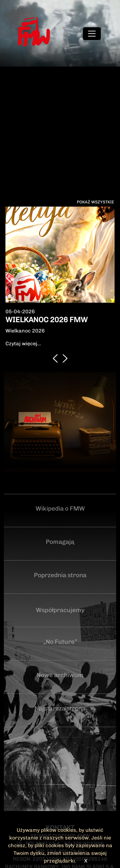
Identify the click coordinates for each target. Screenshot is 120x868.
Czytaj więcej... (23, 344)
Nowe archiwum (60, 675)
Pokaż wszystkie (96, 202)
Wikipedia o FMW (60, 508)
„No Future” (60, 642)
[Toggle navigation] (92, 34)
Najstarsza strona (60, 708)
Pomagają (60, 542)
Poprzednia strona (60, 575)
